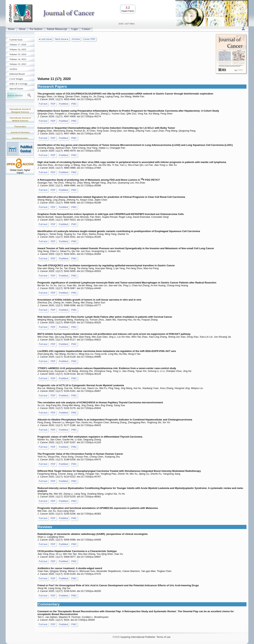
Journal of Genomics (20, 132)
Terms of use (163, 637)
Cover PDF (89, 39)
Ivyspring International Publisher (138, 637)
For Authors (36, 29)
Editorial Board (17, 74)
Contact (86, 29)
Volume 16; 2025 (18, 49)
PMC (74, 104)
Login (74, 29)
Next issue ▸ (62, 39)
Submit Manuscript (57, 29)
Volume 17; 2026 (18, 45)
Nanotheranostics (20, 138)
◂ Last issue (45, 39)
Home (11, 29)
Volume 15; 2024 (18, 54)
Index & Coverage (18, 84)
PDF (53, 104)
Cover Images (16, 79)
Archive (13, 69)
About (22, 29)
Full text (43, 104)
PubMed (63, 104)
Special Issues (16, 89)
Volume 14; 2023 (18, 59)
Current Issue (16, 40)
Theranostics (20, 126)
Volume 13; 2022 (18, 64)
